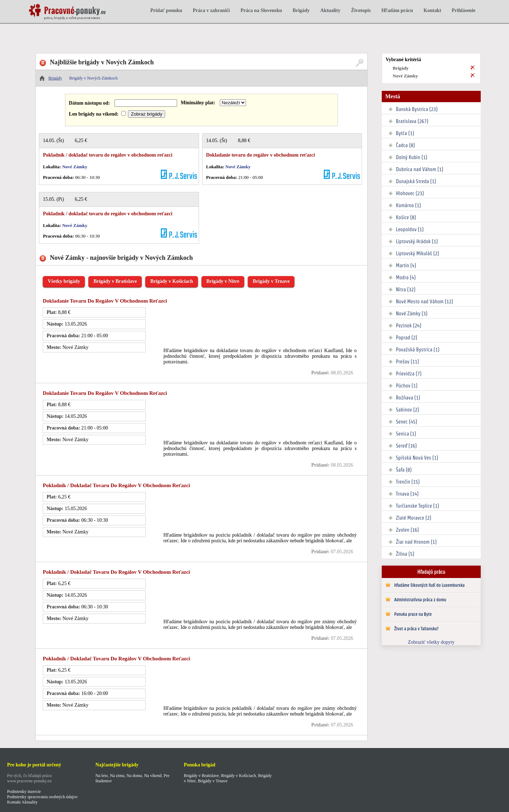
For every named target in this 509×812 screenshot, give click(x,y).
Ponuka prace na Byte (413, 614)
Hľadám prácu (397, 10)
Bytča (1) (405, 133)
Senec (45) (406, 422)
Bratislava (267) (412, 121)
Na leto (102, 776)
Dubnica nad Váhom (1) (420, 169)
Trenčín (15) (408, 482)
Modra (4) (406, 278)
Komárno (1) (408, 205)
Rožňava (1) (408, 398)
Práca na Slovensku (261, 10)
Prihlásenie (464, 10)
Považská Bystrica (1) (418, 350)
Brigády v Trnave (271, 281)
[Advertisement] (157, 34)
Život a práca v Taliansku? (416, 629)
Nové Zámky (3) (412, 314)
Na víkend (153, 776)
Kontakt (432, 10)
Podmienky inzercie (24, 791)
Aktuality (330, 10)
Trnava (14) (407, 494)
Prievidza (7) (409, 374)
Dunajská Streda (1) (416, 181)
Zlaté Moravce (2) (414, 518)
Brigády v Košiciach (172, 281)
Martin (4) (406, 265)
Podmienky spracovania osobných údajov (42, 797)
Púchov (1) (407, 386)
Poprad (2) (406, 338)
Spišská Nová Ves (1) (417, 458)
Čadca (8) (405, 145)
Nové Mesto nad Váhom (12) (425, 302)
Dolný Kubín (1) (412, 157)
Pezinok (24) (409, 326)
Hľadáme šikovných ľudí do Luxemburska (429, 585)
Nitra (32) (406, 290)
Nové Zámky (75, 167)
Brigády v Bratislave (115, 281)
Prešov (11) (407, 362)
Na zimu (117, 776)
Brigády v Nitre (223, 281)
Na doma (134, 776)
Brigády (301, 10)
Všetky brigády (64, 281)
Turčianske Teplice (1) (417, 506)
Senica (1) (406, 434)
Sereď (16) (406, 446)
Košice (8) (406, 217)
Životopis (361, 10)
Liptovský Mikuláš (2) (417, 253)
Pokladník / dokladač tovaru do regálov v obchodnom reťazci (107, 155)
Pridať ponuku (166, 10)
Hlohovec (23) (410, 193)
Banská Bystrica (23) (417, 109)
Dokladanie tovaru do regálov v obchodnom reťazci (261, 155)
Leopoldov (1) (410, 229)
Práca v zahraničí (211, 10)
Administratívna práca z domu (420, 600)
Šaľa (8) (404, 470)
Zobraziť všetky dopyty (431, 642)
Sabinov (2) (407, 410)
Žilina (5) (405, 554)
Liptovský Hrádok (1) (417, 241)
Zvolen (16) (407, 530)
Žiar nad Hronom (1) (416, 542)
